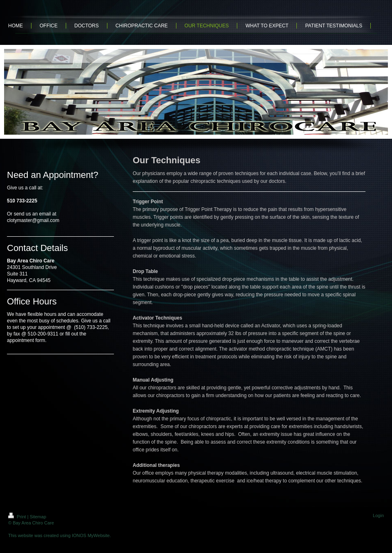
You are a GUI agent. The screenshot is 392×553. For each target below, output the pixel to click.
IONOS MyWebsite (91, 535)
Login (378, 515)
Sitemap (38, 517)
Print (18, 517)
